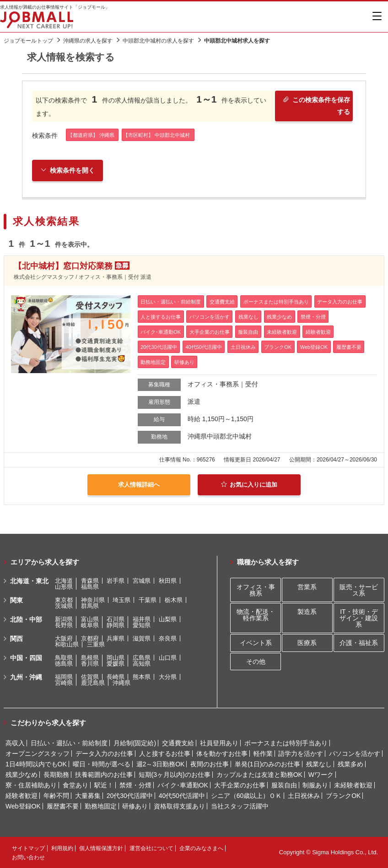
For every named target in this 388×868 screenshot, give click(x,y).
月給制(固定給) (135, 743)
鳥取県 (64, 658)
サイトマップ (28, 848)
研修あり (135, 806)
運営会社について (151, 848)
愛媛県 (116, 664)
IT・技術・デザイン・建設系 (359, 618)
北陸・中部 (26, 619)
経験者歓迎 (22, 796)
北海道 (64, 581)
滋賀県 (142, 638)
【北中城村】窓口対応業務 (63, 267)
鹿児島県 (93, 683)
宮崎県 (64, 683)
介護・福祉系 (359, 643)
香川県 (90, 664)
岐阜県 (90, 625)
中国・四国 (26, 658)
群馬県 (90, 606)
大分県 (168, 677)
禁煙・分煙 (135, 785)
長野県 (64, 625)
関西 (16, 639)
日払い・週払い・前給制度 (69, 743)
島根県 (90, 658)
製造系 (307, 612)
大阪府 (64, 638)
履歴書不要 (63, 806)
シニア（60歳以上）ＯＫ (247, 796)
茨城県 (64, 606)
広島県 (142, 658)
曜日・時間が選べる (102, 764)
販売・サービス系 (359, 590)
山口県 (168, 658)
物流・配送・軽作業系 (256, 615)
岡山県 (116, 658)
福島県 (90, 587)
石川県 (116, 619)
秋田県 (168, 581)
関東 (16, 600)
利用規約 (62, 848)
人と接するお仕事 (165, 754)
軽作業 (263, 754)
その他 (256, 662)
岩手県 (116, 581)
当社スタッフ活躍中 (240, 806)
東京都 (64, 600)
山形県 (64, 587)
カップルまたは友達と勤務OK (259, 775)
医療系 (307, 643)
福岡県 (64, 677)
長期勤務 (56, 775)
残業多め (350, 764)
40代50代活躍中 (182, 796)
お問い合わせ (28, 857)
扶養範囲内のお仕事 (104, 775)
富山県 (90, 619)
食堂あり (75, 785)
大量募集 (88, 796)
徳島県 (64, 664)
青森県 (90, 581)
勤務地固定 (101, 806)
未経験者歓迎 (353, 785)
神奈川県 (93, 600)
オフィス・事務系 (256, 590)
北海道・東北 (29, 581)
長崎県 (116, 677)
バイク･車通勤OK (183, 785)
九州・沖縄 (26, 677)
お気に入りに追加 (249, 485)
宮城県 (142, 581)
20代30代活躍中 (130, 796)
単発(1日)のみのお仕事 (267, 764)
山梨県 (168, 619)
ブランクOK (343, 796)
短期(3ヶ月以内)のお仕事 (175, 775)
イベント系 (256, 643)
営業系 (307, 587)
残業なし (319, 764)
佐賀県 (90, 677)
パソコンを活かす (355, 754)
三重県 (96, 644)
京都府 (90, 638)
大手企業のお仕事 (240, 785)
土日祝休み (304, 796)
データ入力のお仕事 (104, 754)
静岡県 (116, 625)
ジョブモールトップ (28, 41)
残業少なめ (22, 775)
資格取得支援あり (179, 806)
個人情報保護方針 (101, 848)
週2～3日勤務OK (161, 764)
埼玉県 (121, 600)
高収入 (15, 743)
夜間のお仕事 (210, 764)
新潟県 (64, 619)
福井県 (142, 619)
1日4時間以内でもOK (36, 764)
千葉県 (148, 600)
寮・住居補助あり (31, 785)
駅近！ (104, 785)
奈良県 (168, 638)
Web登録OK (23, 806)
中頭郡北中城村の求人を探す (158, 41)
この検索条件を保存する (315, 107)
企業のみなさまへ (201, 848)
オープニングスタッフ (38, 754)
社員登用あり (219, 743)
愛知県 (142, 625)
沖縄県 (121, 683)
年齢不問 (56, 796)
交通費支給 (178, 743)
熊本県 (142, 677)
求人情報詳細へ (139, 485)
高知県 (142, 664)
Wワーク (321, 775)
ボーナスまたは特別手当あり (286, 743)
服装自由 (284, 785)
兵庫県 (116, 638)
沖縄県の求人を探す (88, 41)
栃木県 (174, 600)
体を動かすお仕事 (222, 754)
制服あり (315, 785)
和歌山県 (67, 644)
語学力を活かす (301, 754)
